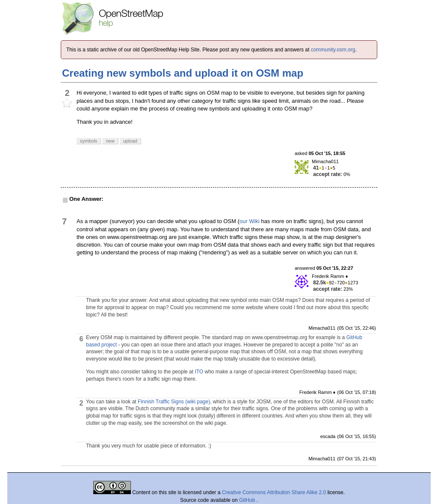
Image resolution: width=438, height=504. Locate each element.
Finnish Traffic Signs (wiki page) (174, 402)
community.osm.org (333, 50)
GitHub (248, 500)
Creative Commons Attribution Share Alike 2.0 (274, 492)
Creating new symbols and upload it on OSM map (183, 73)
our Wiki (250, 221)
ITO (199, 372)
